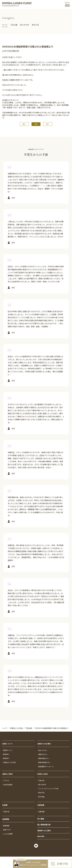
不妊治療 (14, 25)
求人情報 (41, 817)
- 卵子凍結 (41, 795)
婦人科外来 (25, 25)
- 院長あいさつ (8, 746)
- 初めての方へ (43, 746)
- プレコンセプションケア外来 (49, 786)
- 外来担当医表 (8, 782)
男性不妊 (35, 25)
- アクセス (6, 777)
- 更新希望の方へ (44, 754)
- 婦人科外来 (42, 782)
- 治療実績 (41, 810)
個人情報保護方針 (44, 824)
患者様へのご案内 (44, 830)
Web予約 (41, 836)
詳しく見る (36, 183)
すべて (5, 25)
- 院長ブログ (7, 828)
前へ (24, 124)
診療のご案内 (43, 771)
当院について (7, 739)
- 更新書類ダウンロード (46, 763)
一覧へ (36, 124)
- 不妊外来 (41, 777)
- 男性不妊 (41, 790)
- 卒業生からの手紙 (9, 759)
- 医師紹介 (6, 750)
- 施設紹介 (6, 754)
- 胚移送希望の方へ (44, 759)
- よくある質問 (8, 833)
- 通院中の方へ (43, 750)
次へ (48, 124)
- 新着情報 (6, 824)
